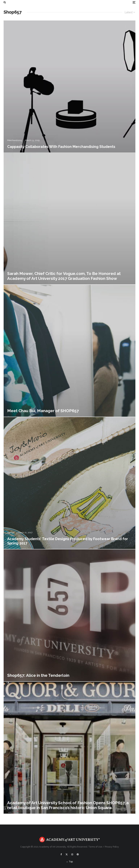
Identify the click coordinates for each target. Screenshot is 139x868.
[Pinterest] (78, 854)
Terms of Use (95, 847)
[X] (67, 854)
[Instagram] (72, 854)
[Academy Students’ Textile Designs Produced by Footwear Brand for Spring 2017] (69, 483)
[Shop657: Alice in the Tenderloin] (69, 615)
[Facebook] (61, 854)
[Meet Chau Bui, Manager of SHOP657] (69, 351)
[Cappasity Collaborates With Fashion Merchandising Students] (69, 86)
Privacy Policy (112, 847)
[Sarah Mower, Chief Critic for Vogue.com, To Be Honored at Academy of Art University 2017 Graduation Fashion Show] (69, 218)
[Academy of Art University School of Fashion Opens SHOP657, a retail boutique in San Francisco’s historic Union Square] (69, 748)
